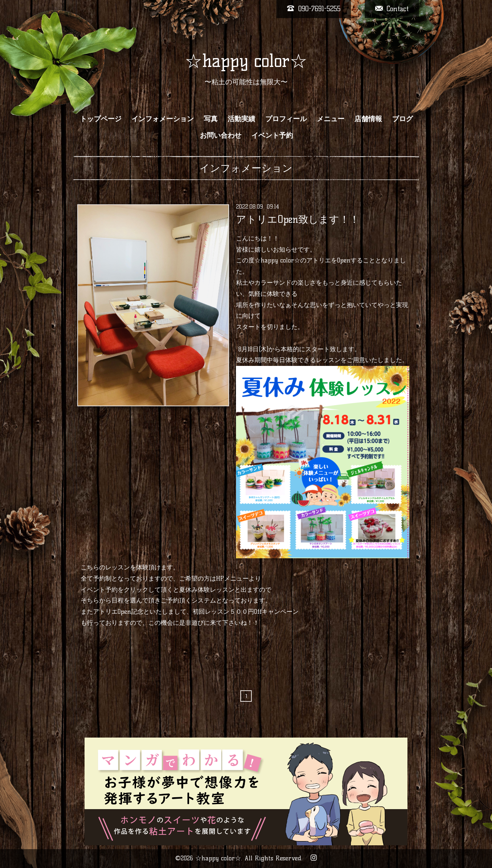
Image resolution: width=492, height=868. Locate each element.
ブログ (402, 119)
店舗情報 (368, 119)
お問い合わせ (221, 135)
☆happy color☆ (246, 61)
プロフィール (286, 119)
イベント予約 (272, 135)
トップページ (101, 119)
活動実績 (241, 119)
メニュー (331, 119)
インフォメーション (163, 119)
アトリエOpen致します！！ (298, 219)
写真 (211, 119)
